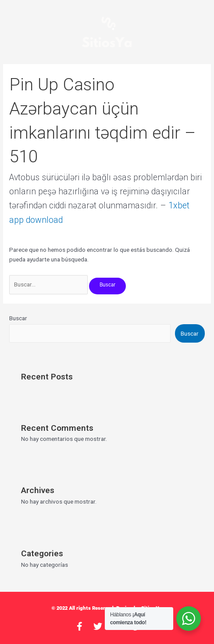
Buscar (18, 318)
